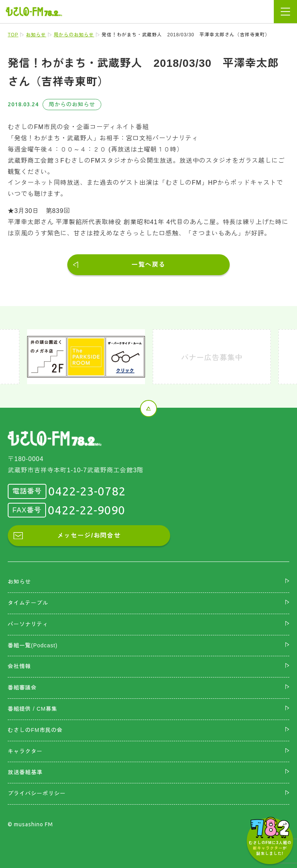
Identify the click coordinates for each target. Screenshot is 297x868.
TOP (13, 35)
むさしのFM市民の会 (35, 730)
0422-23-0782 (87, 491)
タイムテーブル (28, 603)
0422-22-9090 (87, 510)
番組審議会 (22, 688)
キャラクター (25, 751)
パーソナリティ (28, 624)
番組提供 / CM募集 (32, 709)
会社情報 (19, 666)
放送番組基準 (25, 772)
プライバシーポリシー (37, 793)
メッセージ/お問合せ (89, 535)
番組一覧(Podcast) (33, 645)
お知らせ (36, 35)
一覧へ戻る (148, 265)
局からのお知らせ (74, 35)
